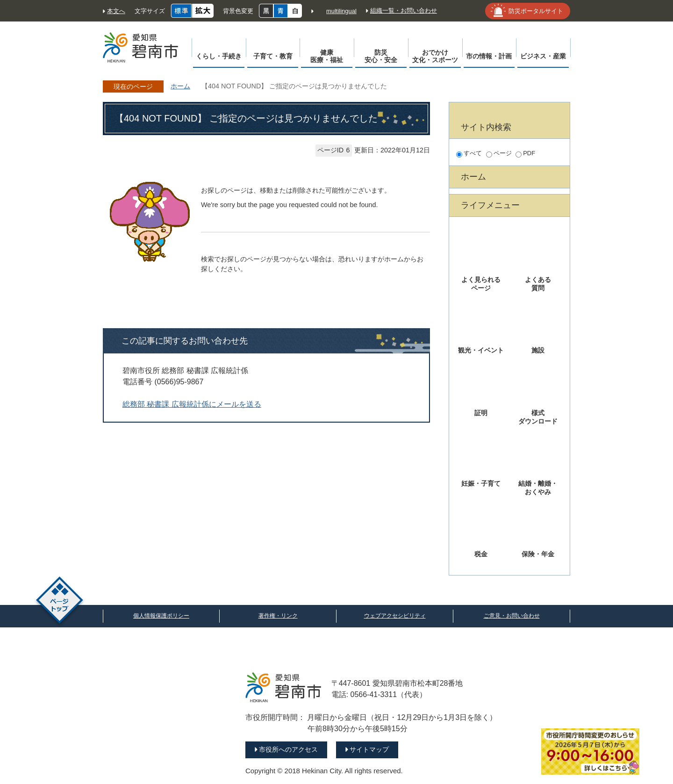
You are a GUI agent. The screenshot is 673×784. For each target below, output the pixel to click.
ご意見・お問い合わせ (512, 616)
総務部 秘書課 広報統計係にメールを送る (192, 404)
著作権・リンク (278, 616)
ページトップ (60, 601)
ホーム (180, 86)
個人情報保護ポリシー (161, 616)
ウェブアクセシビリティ (395, 616)
